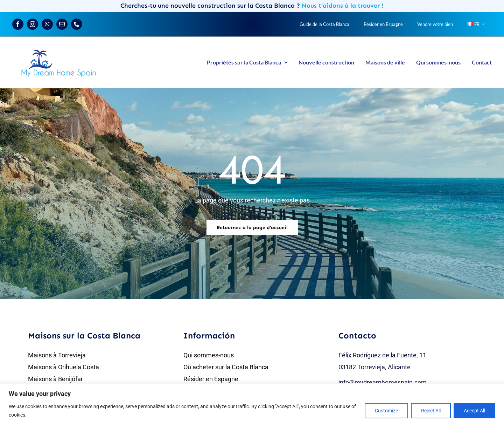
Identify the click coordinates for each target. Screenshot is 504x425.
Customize (386, 411)
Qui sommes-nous (209, 355)
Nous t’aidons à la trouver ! (343, 6)
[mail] (62, 24)
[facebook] (18, 24)
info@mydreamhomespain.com (383, 382)
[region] (252, 404)
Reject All (431, 411)
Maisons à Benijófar (55, 379)
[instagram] (33, 24)
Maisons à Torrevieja (57, 355)
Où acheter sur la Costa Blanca (226, 367)
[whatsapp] (47, 24)
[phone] (77, 24)
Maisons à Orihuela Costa (64, 367)
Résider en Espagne (211, 379)
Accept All (474, 411)
